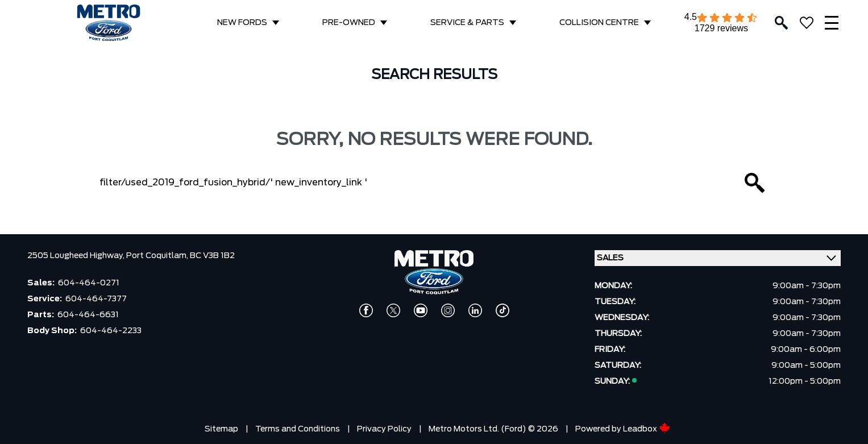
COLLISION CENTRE (599, 23)
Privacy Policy (384, 429)
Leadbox (647, 429)
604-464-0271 (89, 283)
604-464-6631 (88, 315)
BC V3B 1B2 (212, 256)
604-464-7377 (96, 299)
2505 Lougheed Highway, (77, 256)
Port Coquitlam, (158, 256)
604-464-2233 (111, 331)
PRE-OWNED (349, 23)
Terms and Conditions (298, 429)
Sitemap (221, 429)
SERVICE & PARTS (467, 23)
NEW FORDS (242, 23)
